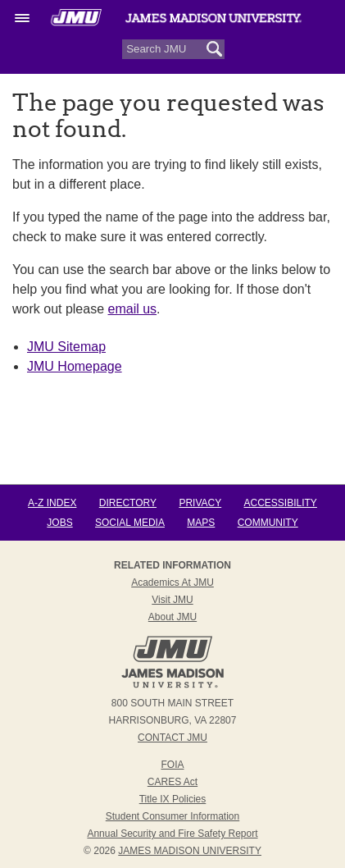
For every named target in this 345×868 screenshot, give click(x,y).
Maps (201, 523)
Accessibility (281, 503)
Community (268, 523)
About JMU (172, 617)
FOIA (172, 765)
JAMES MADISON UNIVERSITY (190, 851)
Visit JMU (172, 600)
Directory (128, 503)
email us (133, 309)
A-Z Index (52, 503)
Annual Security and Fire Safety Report (172, 834)
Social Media (130, 523)
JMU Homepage (75, 366)
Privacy (200, 503)
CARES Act (172, 782)
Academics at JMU (172, 582)
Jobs (59, 523)
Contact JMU (172, 738)
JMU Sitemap (66, 347)
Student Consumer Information (172, 816)
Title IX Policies (173, 799)
